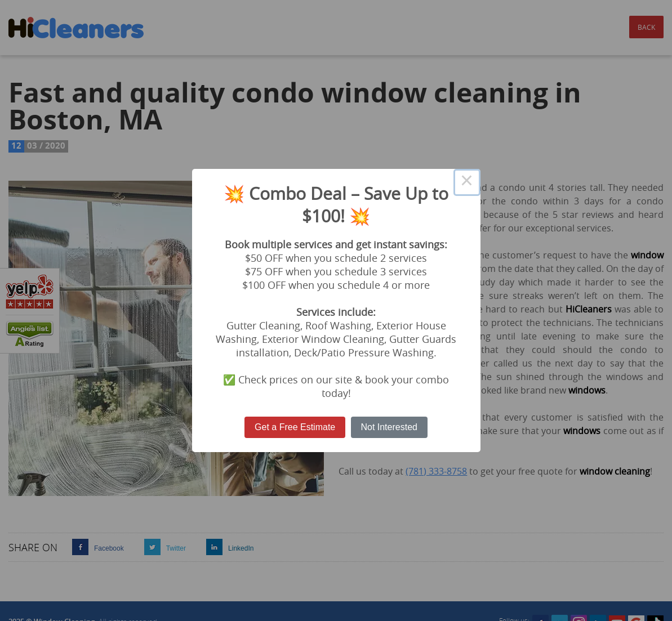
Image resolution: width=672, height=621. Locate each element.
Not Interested (389, 427)
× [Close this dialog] (467, 182)
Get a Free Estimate (295, 427)
